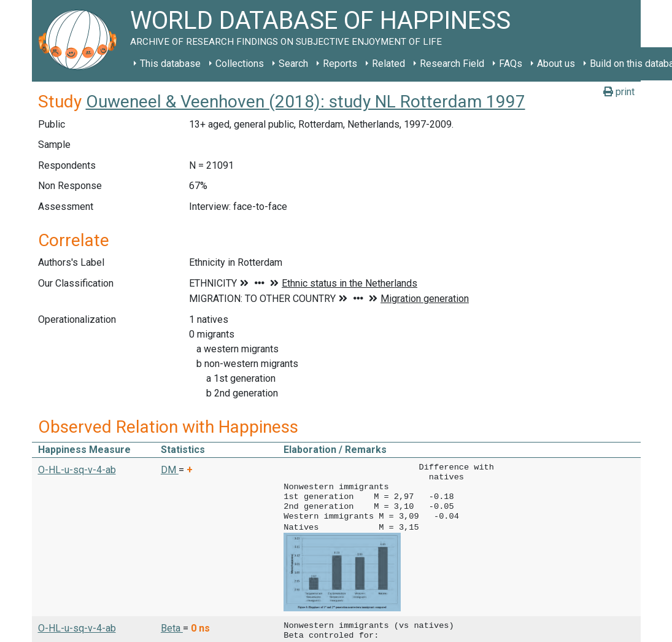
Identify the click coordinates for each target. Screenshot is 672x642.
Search (293, 64)
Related (388, 64)
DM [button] (170, 470)
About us (556, 64)
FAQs (511, 64)
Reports (340, 64)
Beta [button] (172, 627)
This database (170, 64)
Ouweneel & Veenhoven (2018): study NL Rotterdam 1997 (306, 102)
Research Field (452, 64)
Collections (240, 64)
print (619, 92)
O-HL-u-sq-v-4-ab (77, 470)
